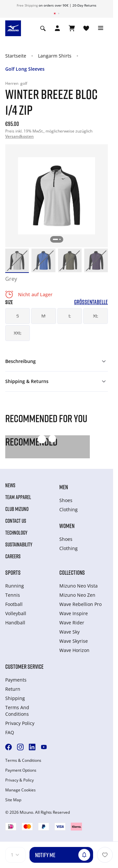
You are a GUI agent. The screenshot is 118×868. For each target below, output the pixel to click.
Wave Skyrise (74, 641)
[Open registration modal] (57, 28)
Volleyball (16, 613)
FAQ (10, 732)
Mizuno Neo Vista (79, 586)
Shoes (66, 500)
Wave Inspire (74, 613)
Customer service (24, 666)
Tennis (13, 595)
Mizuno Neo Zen (77, 595)
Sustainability (19, 544)
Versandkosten (20, 136)
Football (14, 604)
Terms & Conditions (23, 760)
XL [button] (96, 316)
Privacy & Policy (20, 780)
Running (15, 586)
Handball (15, 623)
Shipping (15, 698)
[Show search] (43, 28)
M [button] (43, 316)
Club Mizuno (17, 509)
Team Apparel (18, 497)
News (10, 485)
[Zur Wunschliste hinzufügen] (105, 855)
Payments (16, 680)
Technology (16, 533)
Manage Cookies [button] (20, 790)
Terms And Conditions (17, 711)
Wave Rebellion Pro (80, 604)
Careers (13, 556)
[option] (17, 260)
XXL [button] (18, 333)
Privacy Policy (20, 723)
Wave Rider (72, 623)
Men (64, 487)
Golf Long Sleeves (25, 69)
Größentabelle (91, 302)
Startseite (16, 56)
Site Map (13, 800)
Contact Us (16, 521)
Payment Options (21, 770)
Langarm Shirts (55, 56)
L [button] (70, 316)
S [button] (18, 316)
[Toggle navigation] (101, 28)
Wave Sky (69, 632)
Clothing (69, 509)
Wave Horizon (74, 650)
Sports (13, 572)
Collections (72, 572)
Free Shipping (27, 5)
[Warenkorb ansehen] (72, 28)
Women (67, 526)
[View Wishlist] (86, 28)
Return (13, 689)
